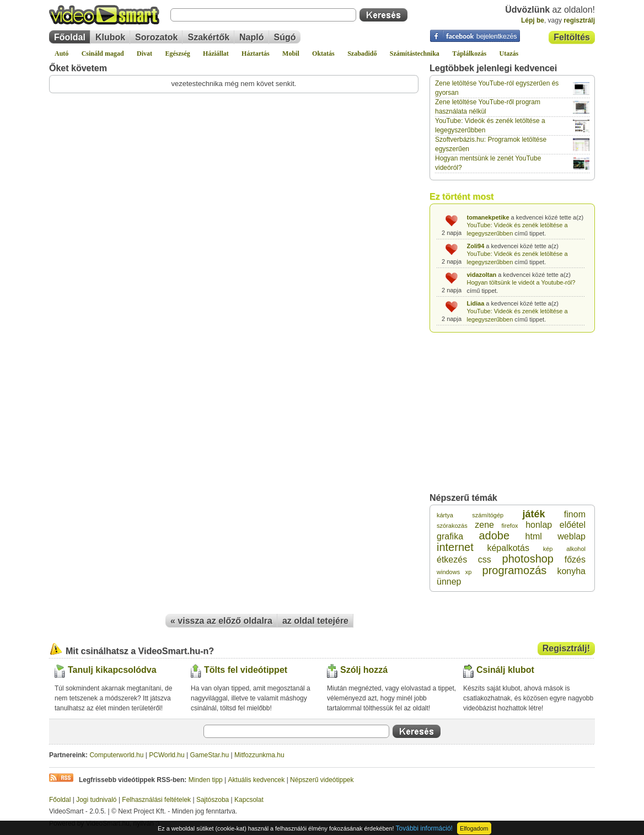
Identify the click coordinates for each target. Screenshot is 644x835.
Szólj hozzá (364, 670)
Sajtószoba (213, 800)
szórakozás (452, 526)
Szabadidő (362, 53)
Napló (251, 37)
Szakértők (208, 37)
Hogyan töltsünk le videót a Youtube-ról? (521, 282)
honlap (539, 525)
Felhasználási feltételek (156, 800)
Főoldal (70, 37)
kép (548, 549)
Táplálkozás (469, 53)
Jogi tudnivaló (96, 800)
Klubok (110, 37)
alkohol (576, 549)
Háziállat (216, 53)
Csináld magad (103, 53)
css (485, 560)
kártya (445, 515)
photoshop (528, 559)
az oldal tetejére (315, 621)
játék (534, 514)
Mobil (291, 53)
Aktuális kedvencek (257, 780)
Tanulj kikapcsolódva (112, 670)
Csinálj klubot (505, 670)
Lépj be (533, 20)
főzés (575, 560)
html (534, 536)
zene (484, 525)
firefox (510, 526)
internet (455, 547)
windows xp (454, 572)
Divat (144, 53)
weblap (571, 536)
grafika (450, 536)
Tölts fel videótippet (246, 670)
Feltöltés (572, 37)
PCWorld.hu (167, 755)
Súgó (285, 37)
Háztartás (256, 53)
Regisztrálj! (566, 648)
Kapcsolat (249, 800)
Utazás (509, 53)
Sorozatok (156, 37)
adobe (495, 536)
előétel (573, 525)
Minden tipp (206, 780)
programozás (515, 570)
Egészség (177, 53)
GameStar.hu (210, 755)
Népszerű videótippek (322, 780)
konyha (571, 571)
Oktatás (323, 53)
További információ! (424, 828)
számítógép (488, 515)
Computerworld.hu (116, 755)
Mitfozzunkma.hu (259, 755)
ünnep (449, 582)
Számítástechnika (415, 53)
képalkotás (508, 548)
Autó (61, 53)
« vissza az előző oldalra (221, 621)
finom (575, 514)
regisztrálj (579, 20)
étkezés (452, 560)
